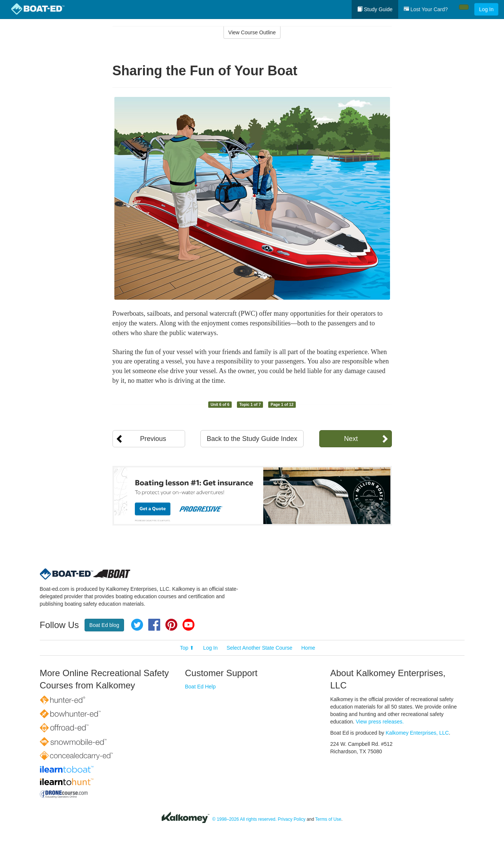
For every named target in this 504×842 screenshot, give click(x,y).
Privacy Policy (292, 819)
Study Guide (375, 9)
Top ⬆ (187, 648)
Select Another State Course (259, 648)
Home (308, 648)
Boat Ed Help (201, 687)
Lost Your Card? (426, 9)
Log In (486, 9)
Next (351, 439)
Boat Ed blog (104, 625)
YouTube (188, 625)
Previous (153, 439)
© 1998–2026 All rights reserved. (245, 819)
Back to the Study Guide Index (252, 439)
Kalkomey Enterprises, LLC (417, 733)
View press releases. (380, 722)
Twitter (137, 625)
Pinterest (171, 625)
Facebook (154, 625)
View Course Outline (252, 32)
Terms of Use (328, 819)
